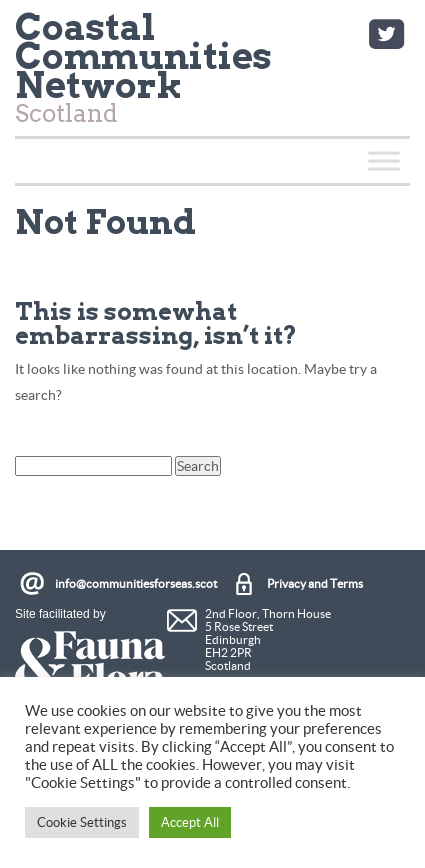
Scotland (143, 72)
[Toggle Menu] (384, 160)
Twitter (386, 34)
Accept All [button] (190, 822)
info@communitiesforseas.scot (136, 583)
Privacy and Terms (315, 583)
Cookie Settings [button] (82, 822)
